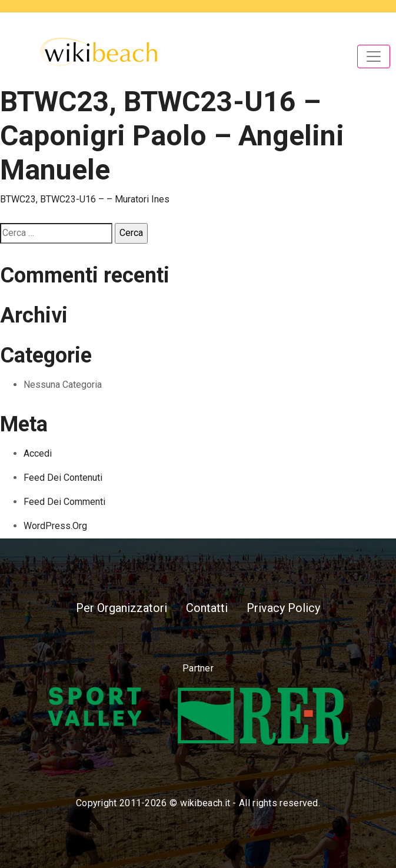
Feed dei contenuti (63, 478)
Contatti (207, 608)
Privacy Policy (283, 608)
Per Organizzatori (122, 608)
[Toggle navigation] (374, 56)
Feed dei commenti (64, 502)
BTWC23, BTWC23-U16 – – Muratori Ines (85, 199)
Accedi (38, 453)
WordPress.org (55, 526)
